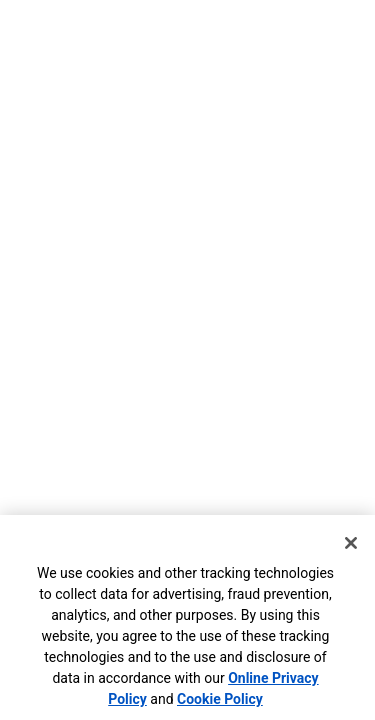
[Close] (351, 543)
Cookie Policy (220, 699)
